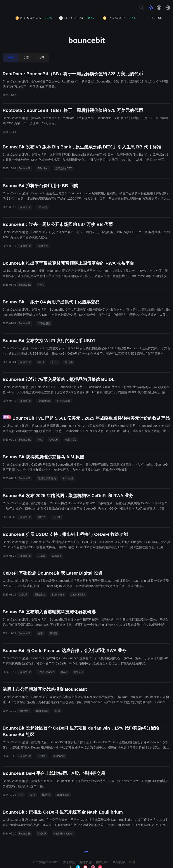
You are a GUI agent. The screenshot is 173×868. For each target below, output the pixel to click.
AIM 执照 (68, 478)
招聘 (132, 862)
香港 (40, 633)
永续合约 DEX (64, 168)
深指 (33, 795)
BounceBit (25, 168)
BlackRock (44, 401)
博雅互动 (24, 711)
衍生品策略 (64, 401)
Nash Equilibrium (63, 834)
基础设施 (40, 595)
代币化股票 (44, 323)
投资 (58, 711)
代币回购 (43, 246)
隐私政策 (102, 862)
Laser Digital (78, 595)
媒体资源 (86, 862)
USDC (41, 556)
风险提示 (119, 862)
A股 (21, 795)
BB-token (43, 168)
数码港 (54, 633)
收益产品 (71, 440)
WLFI (41, 362)
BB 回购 (42, 207)
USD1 (54, 362)
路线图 (42, 517)
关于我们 (69, 862)
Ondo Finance (46, 672)
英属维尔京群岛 (47, 478)
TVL (40, 440)
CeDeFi (54, 440)
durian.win (60, 756)
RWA (41, 285)
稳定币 (69, 362)
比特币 (46, 795)
